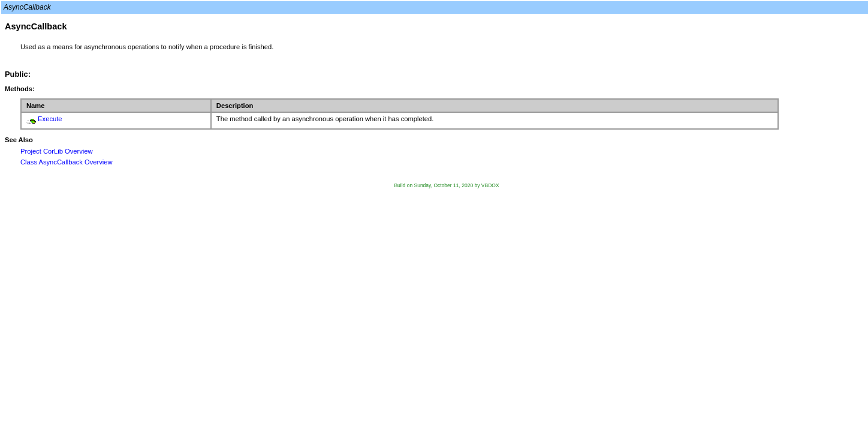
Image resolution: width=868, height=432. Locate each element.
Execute (50, 119)
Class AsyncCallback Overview (67, 162)
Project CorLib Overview (57, 151)
